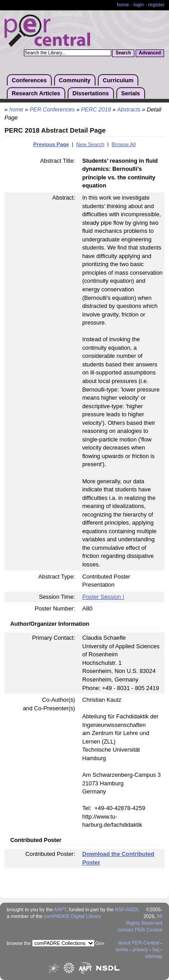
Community (75, 80)
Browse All (123, 144)
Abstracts (129, 110)
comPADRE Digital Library (72, 916)
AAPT (60, 909)
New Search (90, 144)
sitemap (154, 956)
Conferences (29, 80)
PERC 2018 (96, 110)
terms (122, 949)
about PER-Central (139, 943)
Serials (131, 93)
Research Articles (36, 93)
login (139, 4)
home (123, 4)
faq (156, 949)
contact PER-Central (140, 930)
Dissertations (91, 93)
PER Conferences (52, 110)
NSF (120, 909)
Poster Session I (103, 597)
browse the (19, 943)
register (156, 4)
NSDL (133, 909)
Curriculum (118, 80)
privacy (140, 949)
